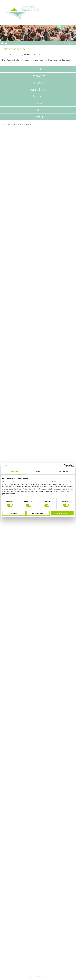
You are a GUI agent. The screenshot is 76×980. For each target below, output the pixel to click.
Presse (38, 103)
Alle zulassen (62, 513)
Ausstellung (38, 90)
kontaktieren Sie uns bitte (62, 60)
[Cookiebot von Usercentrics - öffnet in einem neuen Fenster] (65, 466)
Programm (38, 76)
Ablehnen (14, 513)
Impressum (33, 977)
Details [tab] (38, 472)
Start (38, 69)
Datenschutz (43, 977)
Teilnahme (38, 83)
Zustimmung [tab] (13, 472)
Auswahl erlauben (38, 513)
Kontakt (38, 117)
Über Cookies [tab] (63, 472)
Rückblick (38, 110)
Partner (38, 96)
